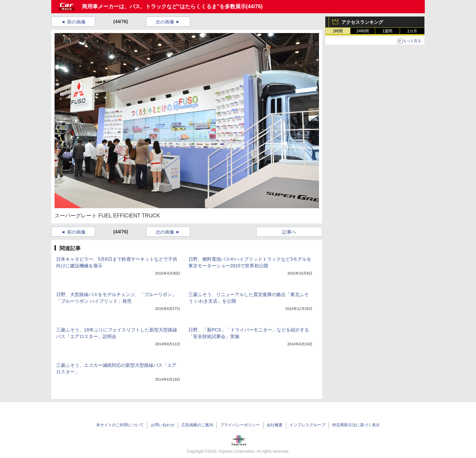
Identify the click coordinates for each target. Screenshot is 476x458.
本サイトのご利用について (120, 425)
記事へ (289, 232)
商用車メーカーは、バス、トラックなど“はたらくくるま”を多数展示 (164, 6)
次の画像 (165, 22)
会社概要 (275, 425)
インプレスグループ (307, 425)
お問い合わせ (163, 425)
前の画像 (76, 22)
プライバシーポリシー (240, 425)
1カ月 (412, 31)
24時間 (362, 31)
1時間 (338, 31)
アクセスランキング (362, 22)
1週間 (388, 31)
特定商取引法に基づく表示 (356, 425)
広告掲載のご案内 (197, 425)
